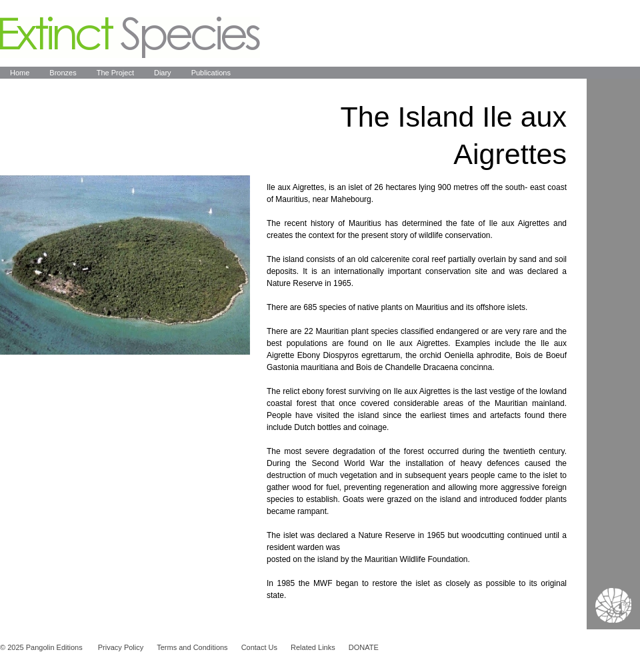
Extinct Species (130, 37)
